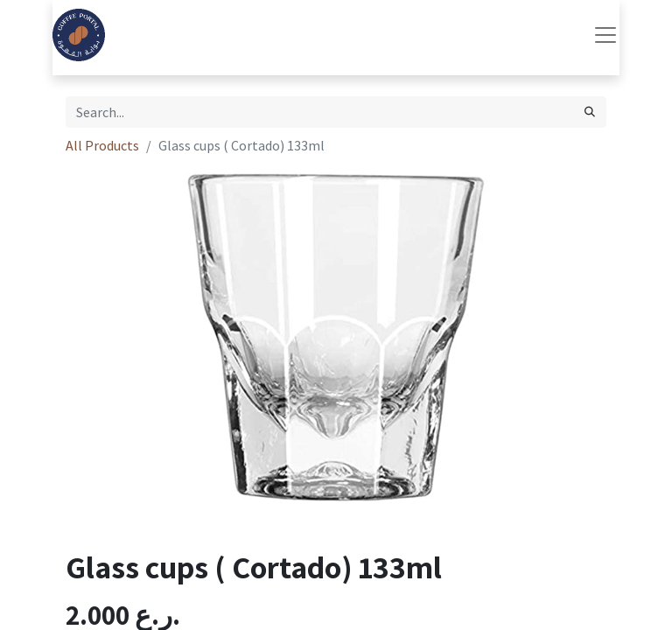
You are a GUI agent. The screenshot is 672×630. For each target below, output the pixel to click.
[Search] (590, 112)
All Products (102, 145)
